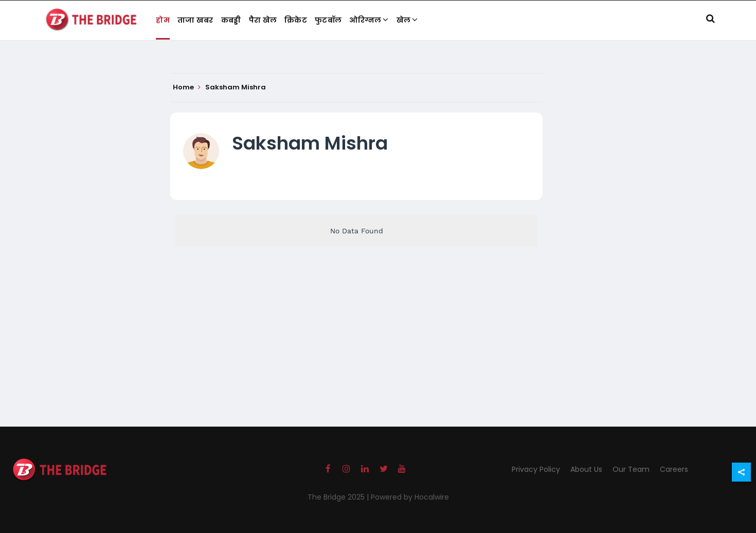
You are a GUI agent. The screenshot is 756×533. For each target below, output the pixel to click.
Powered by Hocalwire (410, 497)
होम (163, 20)
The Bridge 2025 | (339, 497)
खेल (407, 20)
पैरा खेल (263, 20)
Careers (674, 469)
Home (187, 87)
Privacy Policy (536, 469)
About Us (586, 469)
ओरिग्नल (369, 20)
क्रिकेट (296, 20)
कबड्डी (231, 20)
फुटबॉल (328, 20)
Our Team (631, 469)
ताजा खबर (195, 20)
